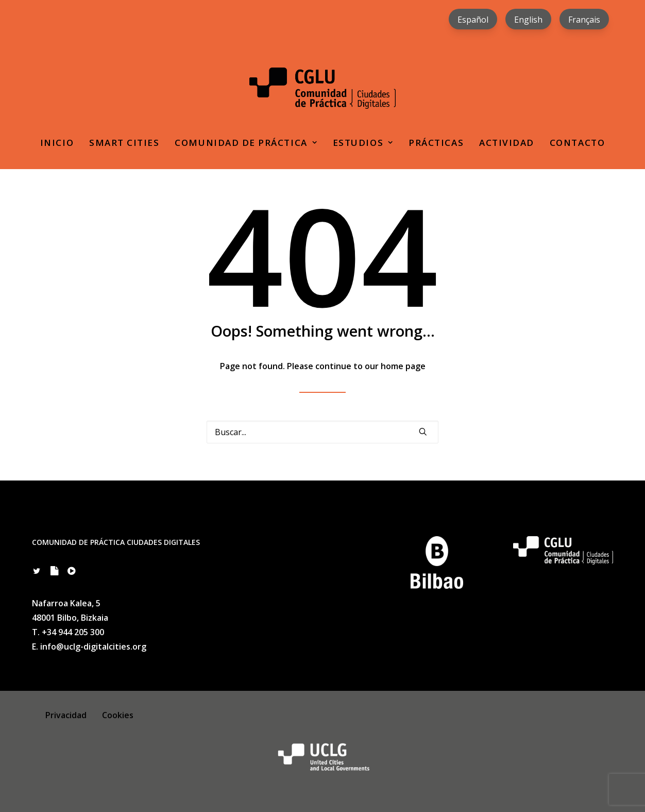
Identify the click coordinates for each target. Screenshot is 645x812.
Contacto (577, 143)
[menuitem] (473, 19)
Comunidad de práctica (246, 143)
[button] (423, 432)
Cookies (118, 715)
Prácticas (436, 143)
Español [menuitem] (473, 20)
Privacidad (66, 715)
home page (403, 366)
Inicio (57, 143)
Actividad (507, 143)
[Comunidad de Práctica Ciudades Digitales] (322, 88)
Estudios (363, 143)
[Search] (322, 432)
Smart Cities (124, 143)
